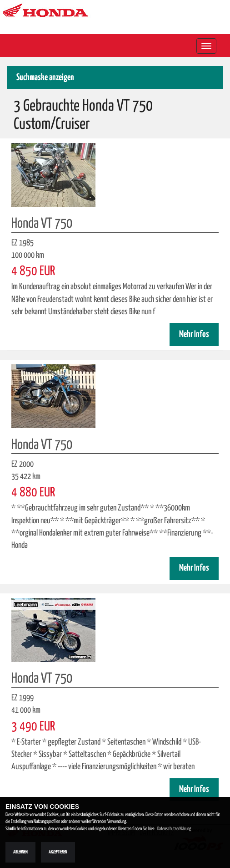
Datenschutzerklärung (174, 829)
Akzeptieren (58, 852)
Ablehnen (20, 852)
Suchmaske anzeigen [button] (45, 78)
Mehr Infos (194, 334)
